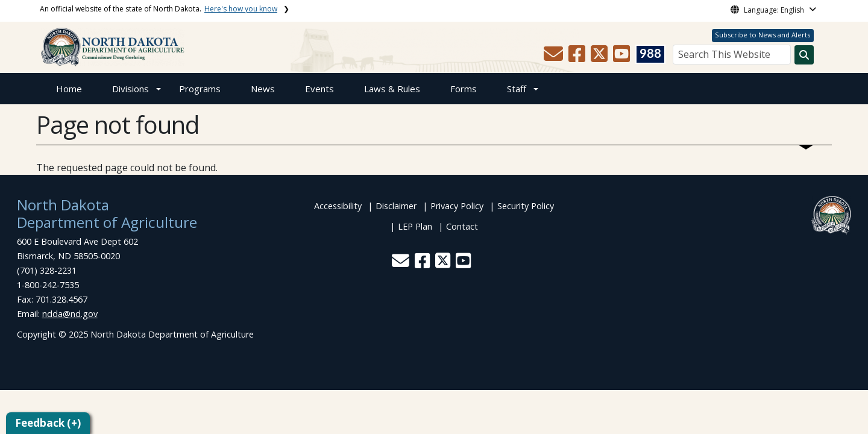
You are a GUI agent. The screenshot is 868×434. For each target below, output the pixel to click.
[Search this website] (804, 55)
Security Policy (526, 206)
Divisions (131, 89)
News (263, 89)
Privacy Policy (457, 206)
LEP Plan (415, 226)
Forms (464, 89)
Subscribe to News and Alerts (763, 35)
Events (319, 89)
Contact (462, 226)
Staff (517, 89)
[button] (555, 57)
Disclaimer (396, 206)
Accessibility (338, 206)
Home (69, 89)
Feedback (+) (48, 423)
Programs (200, 89)
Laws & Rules (392, 89)
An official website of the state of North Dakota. (159, 9)
